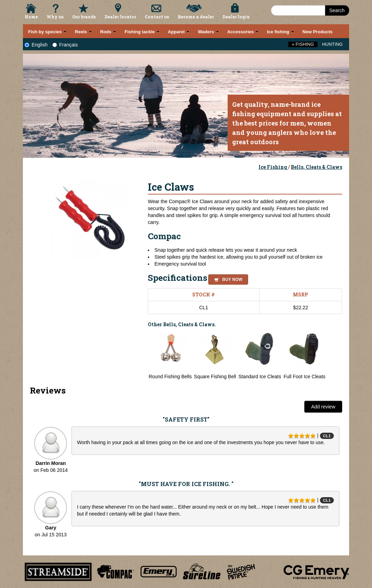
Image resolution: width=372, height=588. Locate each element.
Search (337, 10)
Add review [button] (323, 407)
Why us (55, 17)
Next (335, 356)
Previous (143, 356)
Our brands (84, 17)
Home (31, 17)
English (36, 45)
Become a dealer (196, 17)
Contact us (157, 17)
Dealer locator (120, 17)
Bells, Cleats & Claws (316, 167)
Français (65, 45)
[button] (227, 278)
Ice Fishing (273, 167)
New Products (318, 32)
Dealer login (236, 17)
